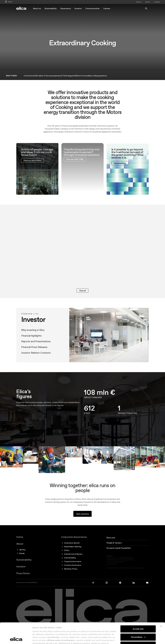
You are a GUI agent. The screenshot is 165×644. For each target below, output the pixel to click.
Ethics (67, 550)
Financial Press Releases (34, 351)
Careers (107, 8)
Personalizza (138, 617)
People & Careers (114, 543)
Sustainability (51, 8)
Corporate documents (73, 561)
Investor (78, 8)
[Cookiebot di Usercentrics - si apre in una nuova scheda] (16, 639)
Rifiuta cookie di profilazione (138, 626)
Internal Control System (73, 554)
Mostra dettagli (39, 639)
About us (37, 8)
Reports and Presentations (36, 345)
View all (82, 291)
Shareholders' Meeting (73, 547)
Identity (22, 550)
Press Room (23, 573)
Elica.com (111, 538)
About (20, 544)
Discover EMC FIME (75, 163)
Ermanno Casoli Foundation (119, 548)
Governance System (72, 543)
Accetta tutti (138, 609)
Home (20, 537)
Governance (66, 8)
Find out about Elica (32, 164)
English (10, 2)
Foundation (157, 2)
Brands (22, 553)
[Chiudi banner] (161, 607)
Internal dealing (70, 558)
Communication (92, 8)
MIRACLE (35, 582)
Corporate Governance (74, 537)
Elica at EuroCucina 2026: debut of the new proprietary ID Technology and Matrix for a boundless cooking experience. (65, 76)
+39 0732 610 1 (113, 564)
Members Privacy (71, 569)
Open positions (82, 517)
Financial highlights (31, 339)
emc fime (148, 2)
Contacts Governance (73, 565)
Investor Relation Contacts (36, 356)
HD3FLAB (29, 582)
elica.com (139, 2)
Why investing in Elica (33, 334)
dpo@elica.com (140, 568)
